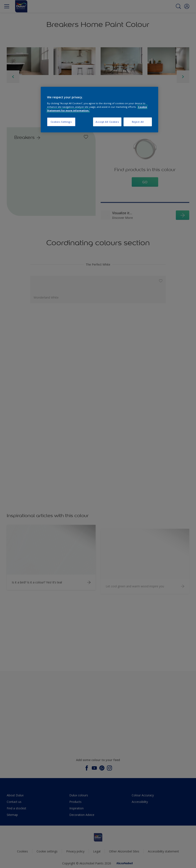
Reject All (138, 122)
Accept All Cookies (107, 122)
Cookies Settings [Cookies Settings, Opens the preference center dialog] (61, 122)
